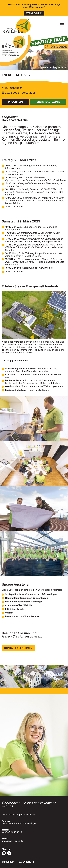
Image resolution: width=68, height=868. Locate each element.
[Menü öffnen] (62, 25)
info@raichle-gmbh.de (12, 841)
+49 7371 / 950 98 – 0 (12, 832)
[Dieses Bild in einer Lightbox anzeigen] (34, 419)
